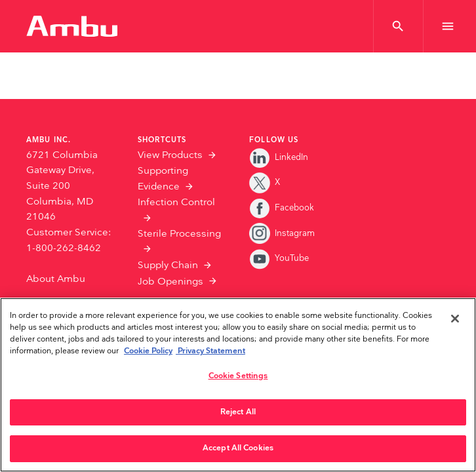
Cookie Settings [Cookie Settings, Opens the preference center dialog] (238, 376)
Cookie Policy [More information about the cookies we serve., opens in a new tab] (148, 351)
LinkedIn (279, 157)
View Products (170, 155)
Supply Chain (168, 265)
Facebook (282, 208)
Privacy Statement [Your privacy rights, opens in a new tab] (210, 351)
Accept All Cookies (238, 448)
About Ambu (56, 279)
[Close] (455, 319)
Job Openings (170, 282)
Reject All (238, 412)
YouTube (279, 258)
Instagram (282, 233)
